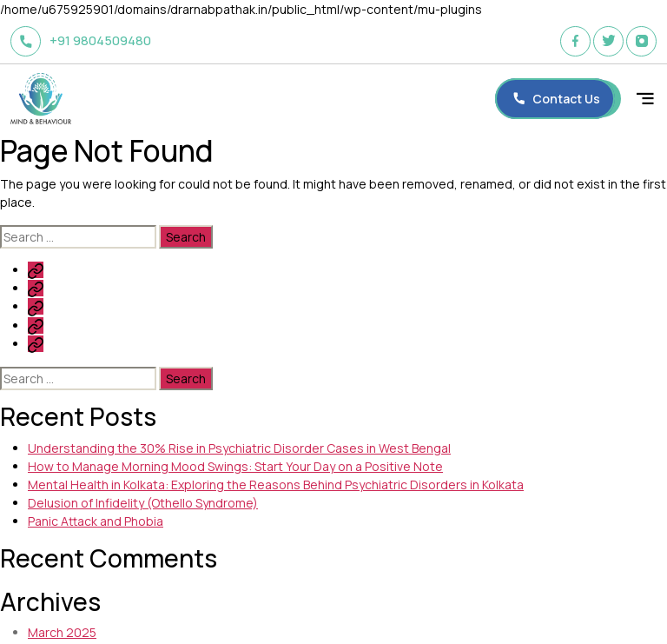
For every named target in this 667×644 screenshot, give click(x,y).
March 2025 (62, 632)
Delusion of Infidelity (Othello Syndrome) (143, 503)
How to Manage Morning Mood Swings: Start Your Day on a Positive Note (235, 466)
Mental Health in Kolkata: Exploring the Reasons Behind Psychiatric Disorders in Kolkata (276, 485)
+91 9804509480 (81, 41)
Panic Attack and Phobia (96, 521)
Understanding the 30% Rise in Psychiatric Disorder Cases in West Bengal (239, 448)
